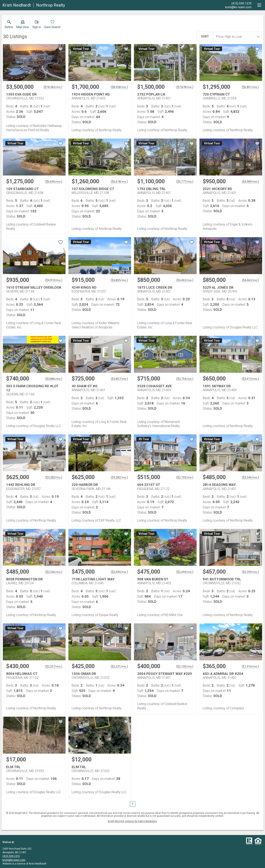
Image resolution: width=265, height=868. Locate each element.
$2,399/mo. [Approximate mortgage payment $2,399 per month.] (250, 572)
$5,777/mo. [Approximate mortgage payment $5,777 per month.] (185, 182)
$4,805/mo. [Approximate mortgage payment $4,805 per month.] (119, 280)
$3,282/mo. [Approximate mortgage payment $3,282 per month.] (54, 477)
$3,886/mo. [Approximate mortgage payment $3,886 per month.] (54, 379)
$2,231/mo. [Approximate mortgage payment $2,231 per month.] (119, 666)
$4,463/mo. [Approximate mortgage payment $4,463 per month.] (185, 280)
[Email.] (238, 7)
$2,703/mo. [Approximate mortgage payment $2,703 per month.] (185, 477)
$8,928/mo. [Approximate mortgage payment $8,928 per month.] (119, 87)
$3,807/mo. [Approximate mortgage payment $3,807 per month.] (119, 379)
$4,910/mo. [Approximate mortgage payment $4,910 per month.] (54, 280)
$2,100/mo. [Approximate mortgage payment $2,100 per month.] (185, 666)
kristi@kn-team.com (14, 860)
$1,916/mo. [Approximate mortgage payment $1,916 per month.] (250, 666)
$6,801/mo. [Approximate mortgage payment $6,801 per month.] (250, 87)
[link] (9, 25)
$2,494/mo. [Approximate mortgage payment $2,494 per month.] (119, 572)
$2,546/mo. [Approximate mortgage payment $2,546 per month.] (250, 477)
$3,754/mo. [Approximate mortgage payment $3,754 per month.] (185, 379)
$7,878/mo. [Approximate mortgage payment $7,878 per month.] (185, 87)
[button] (23, 25)
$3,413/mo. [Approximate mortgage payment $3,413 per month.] (250, 379)
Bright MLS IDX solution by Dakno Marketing (132, 821)
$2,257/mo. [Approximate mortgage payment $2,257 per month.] (54, 666)
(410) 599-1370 (11, 856)
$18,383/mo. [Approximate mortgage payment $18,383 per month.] (53, 87)
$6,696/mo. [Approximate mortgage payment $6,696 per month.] (54, 182)
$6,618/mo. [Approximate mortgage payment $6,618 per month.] (119, 182)
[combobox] (236, 36)
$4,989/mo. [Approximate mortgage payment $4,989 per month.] (250, 182)
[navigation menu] (259, 5)
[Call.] (238, 3)
